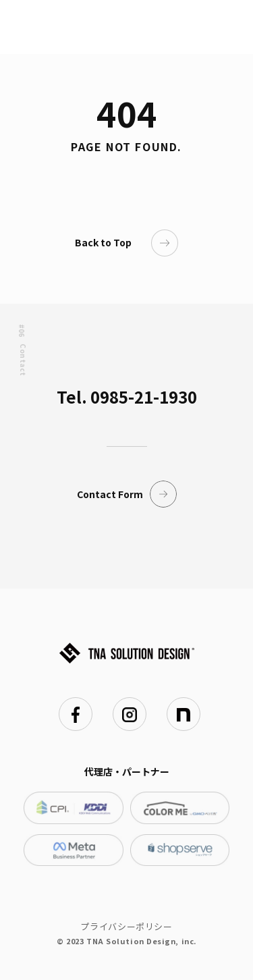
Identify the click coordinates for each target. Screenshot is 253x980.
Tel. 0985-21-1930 (127, 397)
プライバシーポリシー (126, 926)
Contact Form (127, 494)
